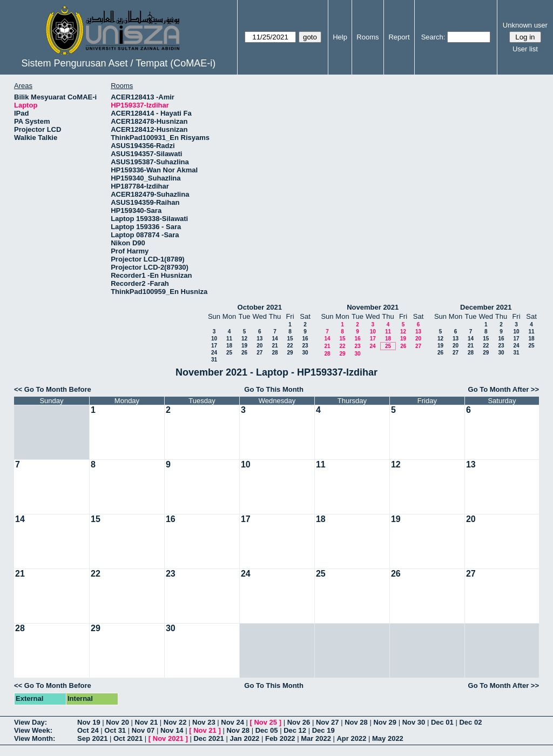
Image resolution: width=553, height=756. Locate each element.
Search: (433, 37)
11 (229, 339)
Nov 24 (232, 722)
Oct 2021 (128, 738)
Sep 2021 (92, 738)
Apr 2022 (351, 738)
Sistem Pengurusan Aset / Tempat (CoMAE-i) (118, 63)
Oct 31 (115, 730)
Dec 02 (470, 722)
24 (214, 353)
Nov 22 (175, 722)
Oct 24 (88, 730)
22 (290, 346)
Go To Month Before (58, 389)
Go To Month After (499, 389)
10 (214, 339)
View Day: (31, 722)
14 (275, 339)
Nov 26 (299, 722)
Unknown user (525, 25)
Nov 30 (414, 722)
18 (229, 346)
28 (275, 353)
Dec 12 (295, 730)
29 (290, 353)
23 (305, 346)
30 (305, 353)
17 (214, 346)
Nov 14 (172, 730)
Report (399, 37)
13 (259, 339)
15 (290, 339)
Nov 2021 (168, 738)
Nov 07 (143, 730)
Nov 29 (385, 722)
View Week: (33, 730)
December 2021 (486, 307)
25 (229, 353)
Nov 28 (356, 722)
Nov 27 (328, 722)
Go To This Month (274, 389)
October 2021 (260, 307)
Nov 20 (117, 722)
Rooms (367, 37)
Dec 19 (323, 730)
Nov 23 (204, 722)
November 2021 (373, 307)
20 (259, 346)
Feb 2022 (280, 738)
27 (259, 353)
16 (305, 339)
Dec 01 (442, 722)
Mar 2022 (316, 738)
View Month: (35, 738)
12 (244, 339)
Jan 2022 (244, 738)
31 (214, 360)
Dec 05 (267, 730)
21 (275, 346)
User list (525, 49)
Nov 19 (89, 722)
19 (244, 346)
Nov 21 (147, 722)
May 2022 (388, 738)
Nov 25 (265, 722)
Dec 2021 (208, 738)
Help (340, 37)
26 (244, 353)
